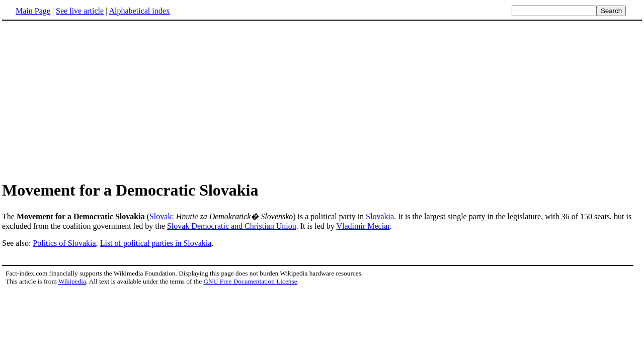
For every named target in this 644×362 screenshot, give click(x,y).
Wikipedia (72, 281)
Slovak (160, 216)
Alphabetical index (139, 11)
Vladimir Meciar (363, 226)
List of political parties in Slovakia (156, 243)
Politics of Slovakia (64, 243)
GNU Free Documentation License (250, 281)
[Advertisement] (87, 100)
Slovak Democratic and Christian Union (232, 226)
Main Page (33, 11)
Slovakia (380, 216)
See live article (80, 11)
